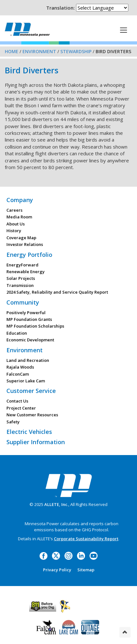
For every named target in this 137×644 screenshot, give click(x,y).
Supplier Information (36, 442)
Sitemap (86, 570)
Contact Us (17, 401)
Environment (39, 51)
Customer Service (31, 391)
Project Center (21, 408)
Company (20, 200)
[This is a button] (124, 30)
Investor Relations (25, 244)
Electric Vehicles (29, 432)
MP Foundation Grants (29, 319)
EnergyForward (22, 265)
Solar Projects (21, 278)
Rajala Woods (20, 367)
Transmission (20, 285)
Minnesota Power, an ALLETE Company (27, 29)
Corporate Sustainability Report (86, 539)
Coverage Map (21, 238)
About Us (16, 224)
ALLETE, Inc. (56, 504)
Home (12, 51)
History (14, 231)
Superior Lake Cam (26, 381)
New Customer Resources (32, 415)
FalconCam (18, 374)
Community (23, 302)
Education (17, 333)
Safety (13, 422)
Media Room (19, 217)
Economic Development (30, 340)
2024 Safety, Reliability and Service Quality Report (57, 292)
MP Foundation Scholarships (35, 326)
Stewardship (76, 51)
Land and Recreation (28, 360)
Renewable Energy (26, 272)
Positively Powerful (26, 313)
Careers (14, 210)
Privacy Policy (57, 570)
